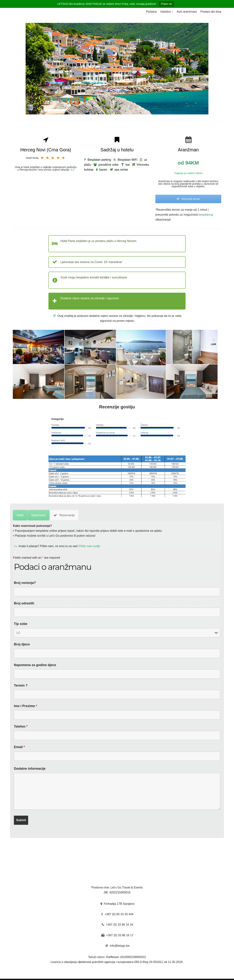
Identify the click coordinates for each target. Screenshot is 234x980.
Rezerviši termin (188, 199)
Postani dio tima (211, 12)
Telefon (21, 726)
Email (19, 747)
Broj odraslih (24, 603)
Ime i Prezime (26, 706)
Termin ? (21, 685)
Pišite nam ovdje (89, 546)
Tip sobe (21, 624)
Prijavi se (166, 4)
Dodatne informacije (30, 769)
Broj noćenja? (25, 583)
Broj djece (22, 644)
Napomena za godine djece (35, 665)
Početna (151, 12)
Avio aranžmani (187, 12)
